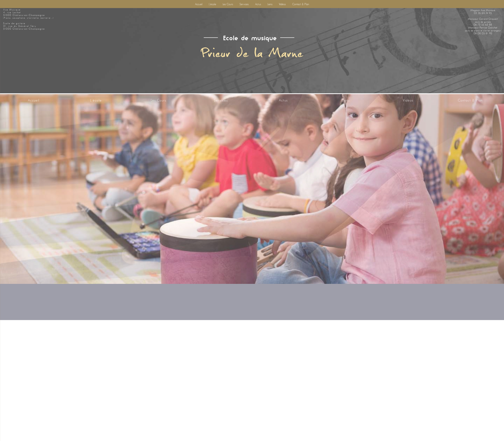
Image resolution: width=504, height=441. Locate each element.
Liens (270, 4)
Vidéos (282, 4)
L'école (212, 4)
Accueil (199, 4)
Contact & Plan (301, 4)
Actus (258, 4)
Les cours (228, 4)
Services (244, 4)
